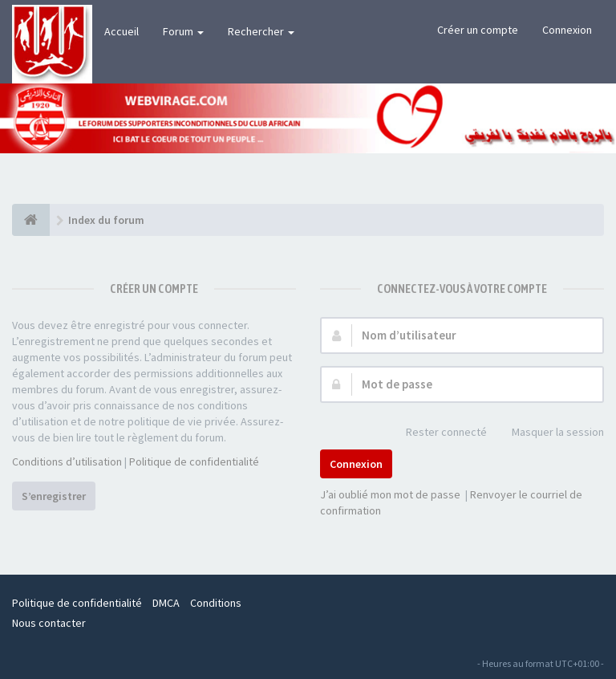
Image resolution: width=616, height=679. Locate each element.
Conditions (216, 603)
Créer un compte (478, 30)
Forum (183, 31)
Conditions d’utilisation (67, 461)
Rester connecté (438, 433)
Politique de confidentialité (194, 461)
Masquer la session (549, 433)
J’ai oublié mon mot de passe (390, 494)
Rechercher (261, 31)
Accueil (122, 31)
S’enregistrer (54, 496)
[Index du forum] (31, 220)
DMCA (166, 603)
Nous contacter (49, 623)
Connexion (567, 30)
